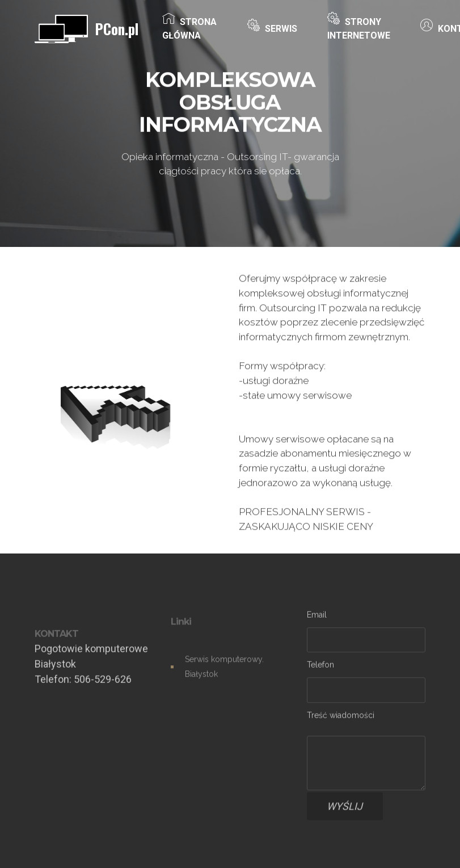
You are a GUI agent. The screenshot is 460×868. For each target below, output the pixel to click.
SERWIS (272, 28)
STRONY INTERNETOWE (359, 28)
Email (317, 616)
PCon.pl (117, 29)
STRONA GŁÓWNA (189, 28)
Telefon (320, 666)
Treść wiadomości (341, 717)
